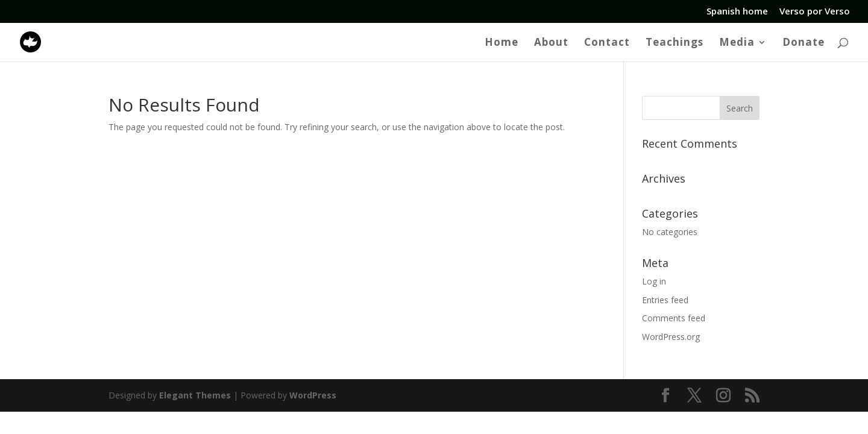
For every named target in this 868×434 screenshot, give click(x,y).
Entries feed (665, 300)
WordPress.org (671, 337)
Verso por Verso (815, 12)
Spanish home (737, 12)
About (551, 43)
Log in (654, 281)
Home (502, 43)
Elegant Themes (195, 395)
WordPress (313, 395)
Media (737, 43)
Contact (607, 43)
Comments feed (674, 318)
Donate (804, 43)
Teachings (675, 43)
